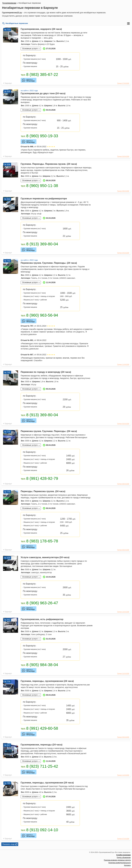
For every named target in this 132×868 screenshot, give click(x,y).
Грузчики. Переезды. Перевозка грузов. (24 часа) (49, 164)
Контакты (127, 865)
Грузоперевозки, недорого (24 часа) (41, 29)
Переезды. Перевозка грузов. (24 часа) (43, 491)
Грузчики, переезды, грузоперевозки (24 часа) (47, 681)
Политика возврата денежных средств (117, 860)
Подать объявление (124, 857)
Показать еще (8, 844)
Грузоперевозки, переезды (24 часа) (42, 745)
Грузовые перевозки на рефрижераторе (44, 199)
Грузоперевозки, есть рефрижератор (42, 619)
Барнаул (8, 83)
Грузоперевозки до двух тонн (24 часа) (43, 93)
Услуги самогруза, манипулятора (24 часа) (45, 557)
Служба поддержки (123, 855)
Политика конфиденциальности (120, 863)
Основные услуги (30, 49)
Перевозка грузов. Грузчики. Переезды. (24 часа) (49, 263)
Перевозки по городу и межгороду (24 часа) (46, 372)
